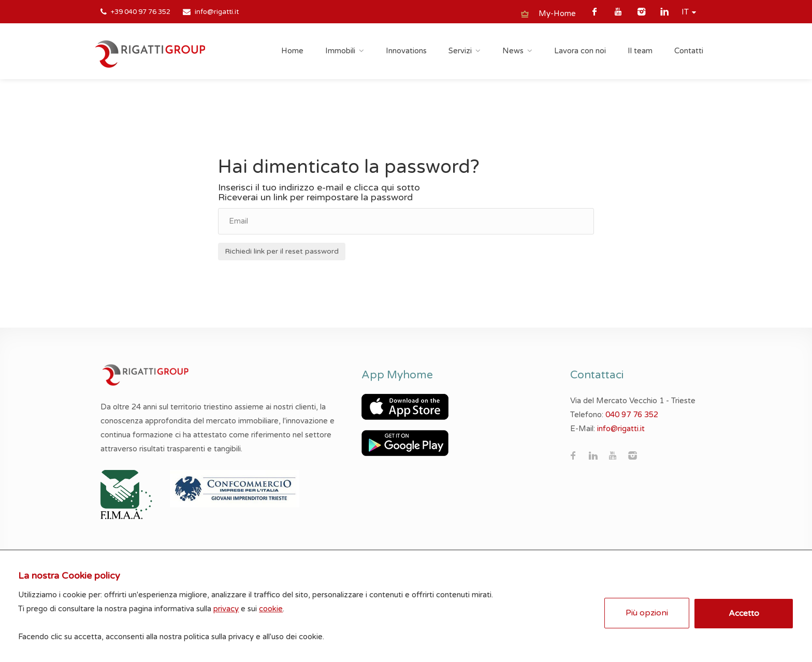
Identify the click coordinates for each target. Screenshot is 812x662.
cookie (273, 606)
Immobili (340, 51)
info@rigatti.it (217, 12)
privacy (229, 606)
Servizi (460, 51)
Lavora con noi (580, 51)
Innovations (406, 51)
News (513, 51)
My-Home (557, 13)
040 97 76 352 (632, 415)
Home (292, 51)
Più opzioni (645, 610)
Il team (640, 51)
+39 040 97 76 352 (141, 12)
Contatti (689, 51)
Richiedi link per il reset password (282, 251)
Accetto (742, 611)
